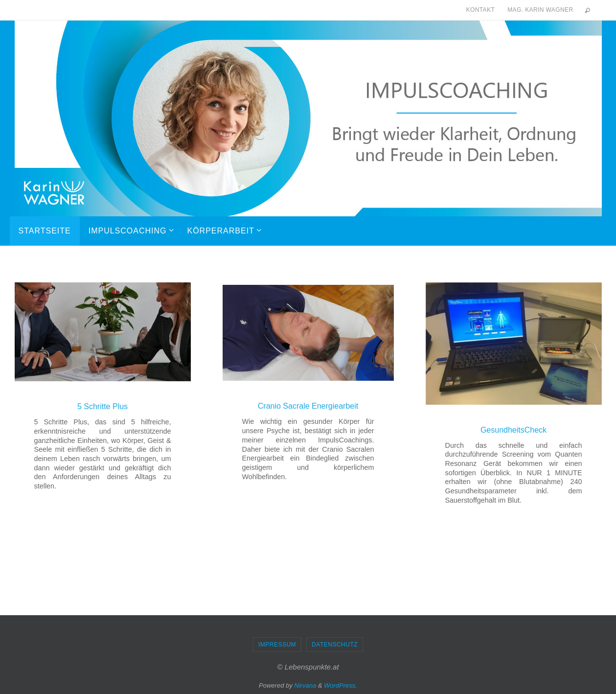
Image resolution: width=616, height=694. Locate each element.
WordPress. (341, 685)
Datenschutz (335, 645)
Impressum (277, 645)
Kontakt (481, 10)
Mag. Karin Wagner (540, 10)
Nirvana (305, 685)
